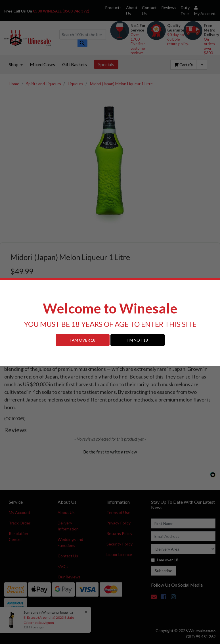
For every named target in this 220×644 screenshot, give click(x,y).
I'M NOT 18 (138, 340)
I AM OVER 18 (82, 340)
